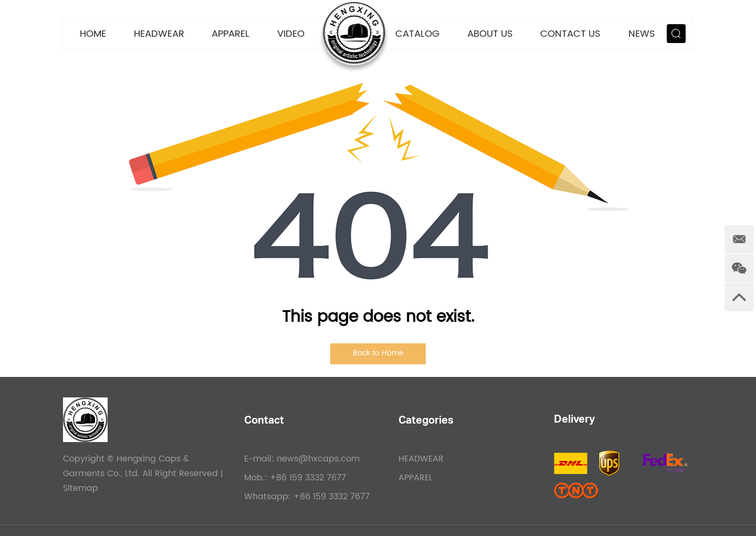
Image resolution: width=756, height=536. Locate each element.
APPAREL (230, 34)
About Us (490, 34)
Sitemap (81, 488)
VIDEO (291, 34)
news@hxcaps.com (318, 459)
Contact (264, 422)
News (642, 34)
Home (93, 34)
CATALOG (417, 34)
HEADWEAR (159, 34)
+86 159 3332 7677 (332, 497)
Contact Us (570, 34)
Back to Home (378, 353)
